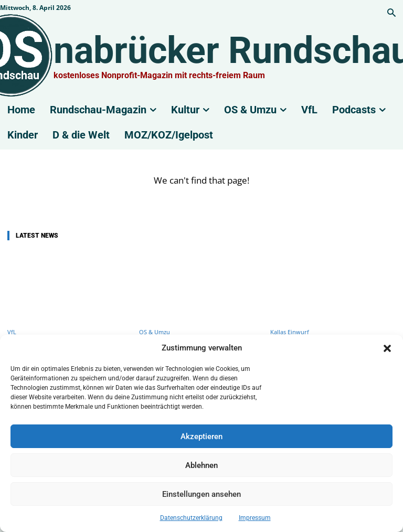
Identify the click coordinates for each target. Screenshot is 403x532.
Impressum (255, 518)
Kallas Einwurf (290, 332)
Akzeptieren (201, 437)
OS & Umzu (155, 332)
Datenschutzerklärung (191, 518)
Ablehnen (201, 465)
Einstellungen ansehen (201, 494)
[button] (387, 348)
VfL (12, 332)
